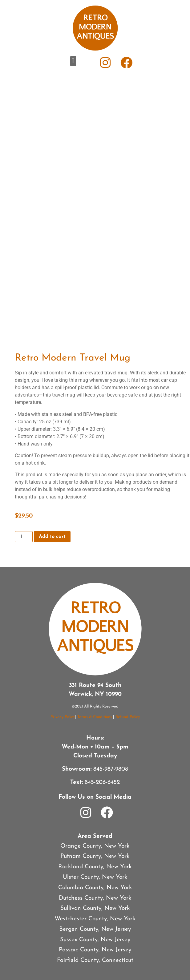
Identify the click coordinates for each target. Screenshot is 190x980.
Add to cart (52, 537)
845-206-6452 (102, 782)
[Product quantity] (24, 537)
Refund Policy (128, 717)
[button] (73, 61)
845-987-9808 (111, 769)
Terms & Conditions (95, 717)
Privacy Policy (63, 717)
